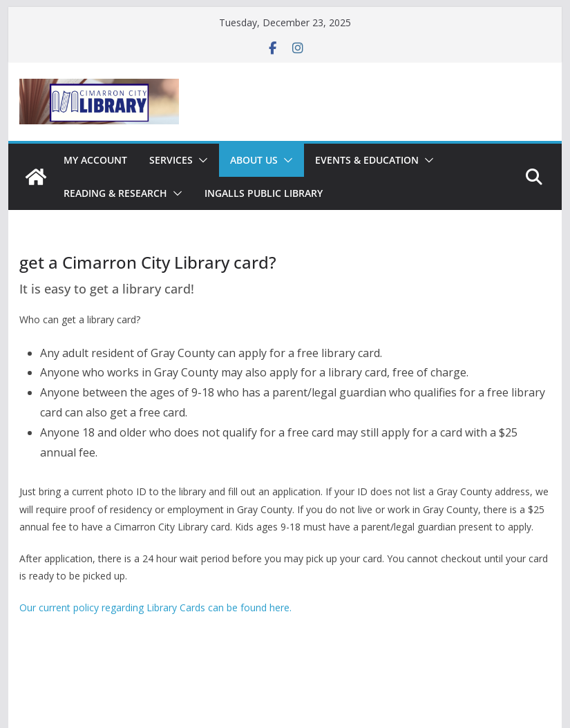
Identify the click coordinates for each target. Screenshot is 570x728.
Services (171, 160)
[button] (200, 160)
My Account (95, 160)
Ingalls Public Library (264, 193)
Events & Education (367, 160)
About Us (254, 160)
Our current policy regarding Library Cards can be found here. (155, 607)
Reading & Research (115, 193)
